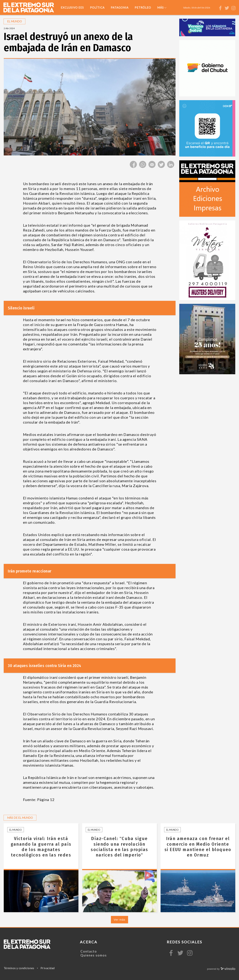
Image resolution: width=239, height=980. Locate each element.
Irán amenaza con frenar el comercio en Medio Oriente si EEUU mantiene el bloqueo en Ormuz (198, 847)
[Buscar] (215, 7)
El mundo (16, 830)
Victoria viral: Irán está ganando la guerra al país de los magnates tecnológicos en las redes (41, 847)
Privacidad (48, 968)
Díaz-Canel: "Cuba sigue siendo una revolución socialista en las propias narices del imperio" (119, 847)
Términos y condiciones (19, 968)
